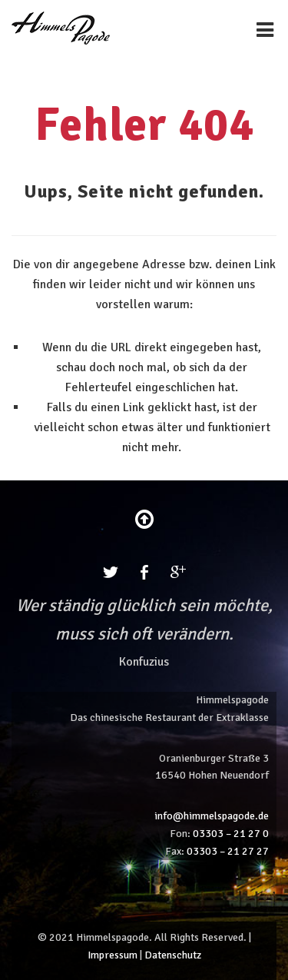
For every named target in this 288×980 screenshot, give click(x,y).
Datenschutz (173, 955)
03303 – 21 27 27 (228, 851)
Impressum (113, 955)
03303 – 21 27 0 (231, 834)
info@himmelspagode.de (212, 816)
